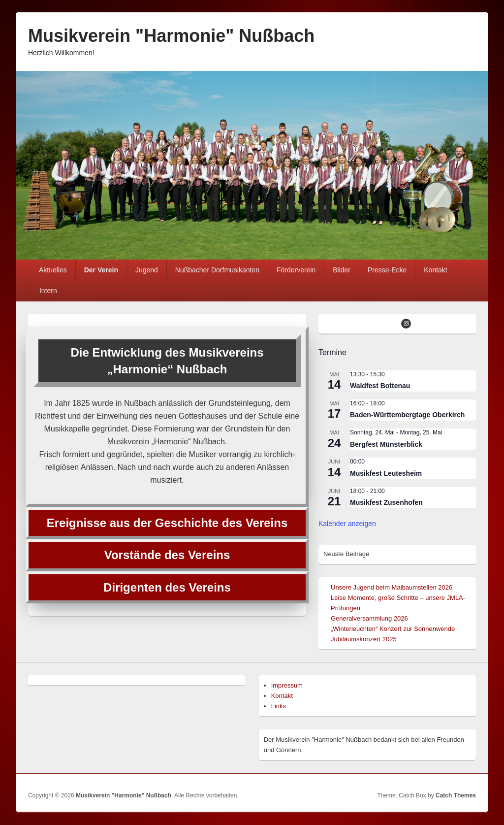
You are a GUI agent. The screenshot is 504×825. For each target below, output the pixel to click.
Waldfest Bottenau (380, 386)
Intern (48, 291)
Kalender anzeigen (347, 524)
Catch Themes (456, 795)
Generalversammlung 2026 (369, 618)
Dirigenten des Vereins (167, 587)
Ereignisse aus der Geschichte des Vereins (167, 523)
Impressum (287, 685)
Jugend (147, 270)
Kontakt (435, 270)
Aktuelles (53, 270)
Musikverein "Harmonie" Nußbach (171, 36)
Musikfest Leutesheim (386, 473)
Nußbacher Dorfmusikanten (217, 270)
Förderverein (296, 270)
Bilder (342, 270)
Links (279, 706)
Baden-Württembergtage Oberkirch (407, 415)
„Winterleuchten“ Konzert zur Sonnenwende (393, 629)
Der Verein (101, 270)
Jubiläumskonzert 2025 (364, 639)
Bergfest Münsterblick (386, 444)
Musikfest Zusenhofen (386, 502)
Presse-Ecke (387, 270)
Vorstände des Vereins (167, 555)
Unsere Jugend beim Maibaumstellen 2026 (392, 587)
